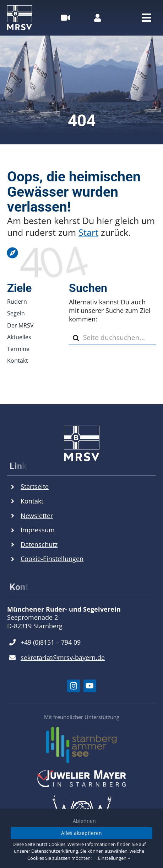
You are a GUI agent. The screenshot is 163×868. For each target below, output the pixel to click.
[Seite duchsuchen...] (112, 338)
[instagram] (74, 686)
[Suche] (76, 338)
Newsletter (37, 516)
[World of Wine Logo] (82, 798)
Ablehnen (84, 821)
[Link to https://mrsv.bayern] (80, 253)
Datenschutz (39, 544)
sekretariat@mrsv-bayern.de (63, 657)
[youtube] (90, 686)
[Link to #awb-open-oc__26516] (66, 18)
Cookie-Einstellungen (52, 559)
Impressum (38, 530)
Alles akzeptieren (81, 833)
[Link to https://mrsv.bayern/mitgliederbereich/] (97, 18)
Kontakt (32, 501)
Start (88, 232)
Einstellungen (114, 858)
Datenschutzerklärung (55, 851)
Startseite (35, 486)
